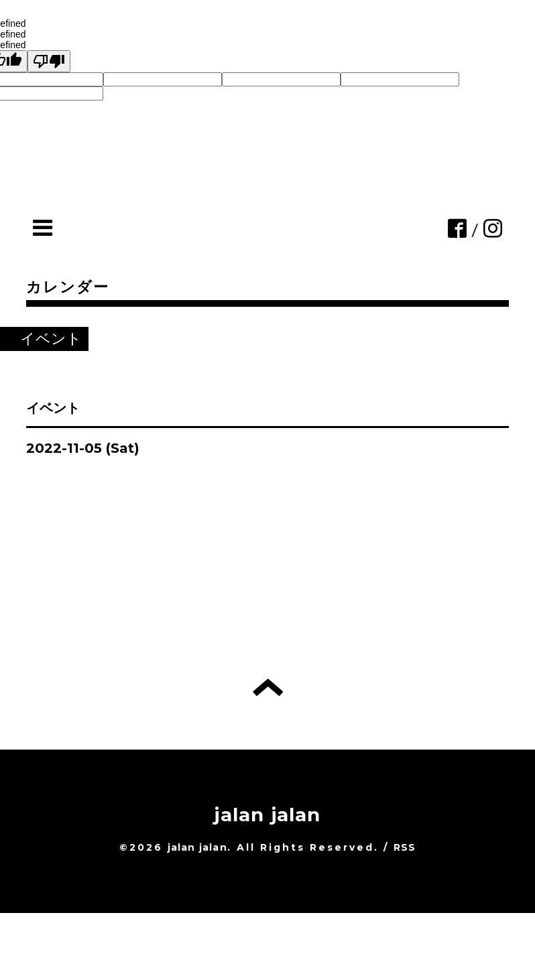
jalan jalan (267, 815)
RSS (405, 847)
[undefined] (49, 61)
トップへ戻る (268, 687)
